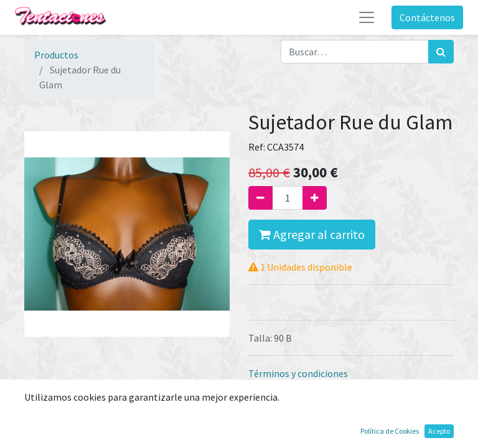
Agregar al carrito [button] (312, 234)
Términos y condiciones (298, 373)
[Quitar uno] (260, 198)
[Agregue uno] (315, 198)
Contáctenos (427, 17)
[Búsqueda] (441, 52)
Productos (56, 55)
